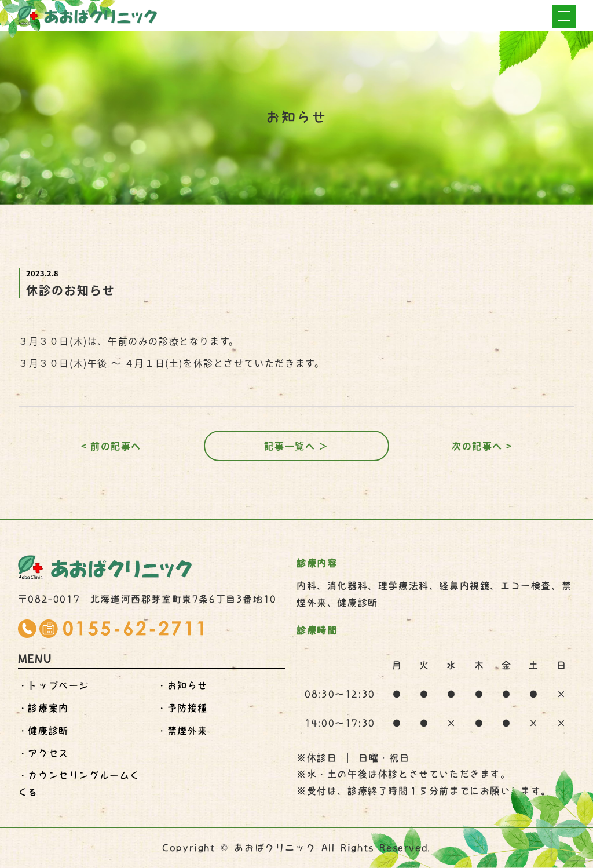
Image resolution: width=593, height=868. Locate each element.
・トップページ (54, 685)
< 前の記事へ (111, 446)
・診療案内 (43, 708)
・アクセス (43, 753)
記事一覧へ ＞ (296, 446)
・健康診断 (43, 731)
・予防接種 (182, 708)
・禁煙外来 (182, 731)
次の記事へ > (482, 446)
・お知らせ (182, 685)
